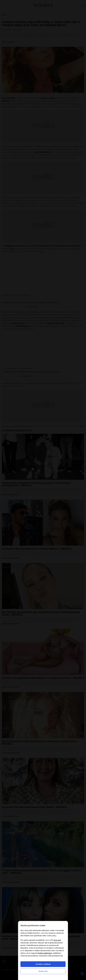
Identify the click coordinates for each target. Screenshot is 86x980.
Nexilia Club (43, 971)
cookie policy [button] (51, 936)
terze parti (57, 940)
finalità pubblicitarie (45, 953)
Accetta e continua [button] (43, 964)
